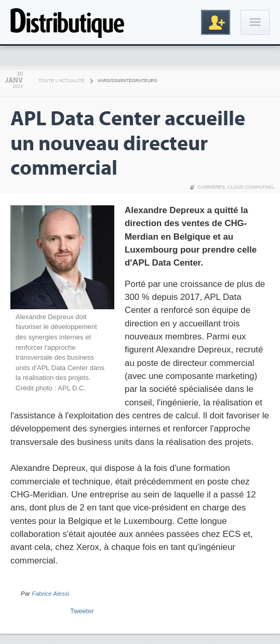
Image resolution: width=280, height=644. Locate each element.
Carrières (211, 187)
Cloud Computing (251, 187)
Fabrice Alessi (50, 594)
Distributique (68, 22)
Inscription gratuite (216, 22)
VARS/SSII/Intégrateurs (128, 81)
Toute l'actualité (62, 81)
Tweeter (82, 611)
